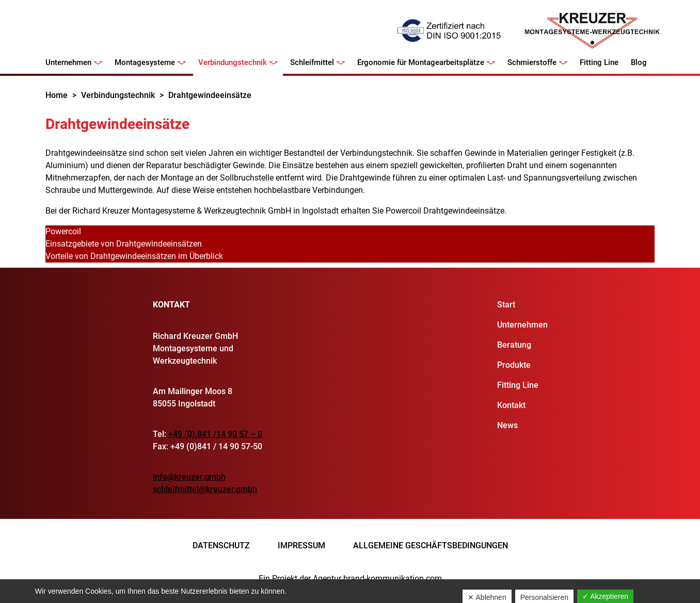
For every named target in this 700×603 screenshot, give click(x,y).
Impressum (301, 545)
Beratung (514, 345)
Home (57, 95)
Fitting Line (599, 62)
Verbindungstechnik (233, 62)
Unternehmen (68, 62)
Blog (639, 62)
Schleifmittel (312, 62)
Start (506, 305)
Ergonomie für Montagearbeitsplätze (421, 62)
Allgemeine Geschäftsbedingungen (431, 545)
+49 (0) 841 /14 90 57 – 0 (215, 434)
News (507, 425)
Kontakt (511, 405)
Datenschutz (221, 545)
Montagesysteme (145, 62)
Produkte (514, 365)
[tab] (350, 232)
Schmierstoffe (532, 62)
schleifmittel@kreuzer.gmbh (205, 489)
